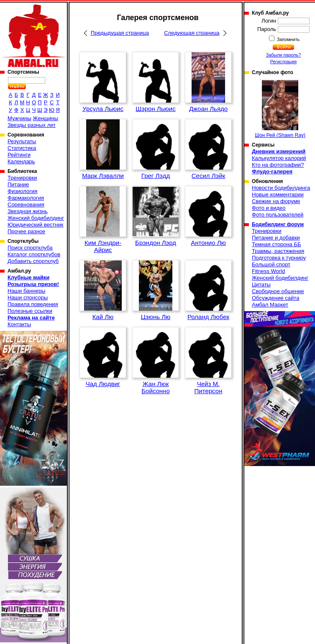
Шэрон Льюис (155, 109)
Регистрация (283, 62)
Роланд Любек (208, 317)
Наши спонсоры (28, 298)
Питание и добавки (276, 238)
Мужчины (19, 118)
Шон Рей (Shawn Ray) (280, 109)
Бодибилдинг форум (278, 224)
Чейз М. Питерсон (209, 387)
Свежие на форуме (276, 201)
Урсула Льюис (103, 109)
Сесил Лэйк (208, 176)
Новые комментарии (278, 194)
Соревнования (26, 205)
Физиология (22, 191)
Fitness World (268, 271)
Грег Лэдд (156, 176)
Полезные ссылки (30, 311)
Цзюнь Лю (156, 317)
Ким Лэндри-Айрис (103, 246)
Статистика (22, 148)
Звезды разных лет (32, 125)
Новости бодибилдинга (281, 188)
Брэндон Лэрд (156, 243)
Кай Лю (103, 317)
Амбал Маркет (270, 305)
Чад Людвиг (103, 384)
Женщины (45, 118)
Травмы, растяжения (278, 251)
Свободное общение (278, 291)
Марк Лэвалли (103, 176)
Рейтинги (19, 155)
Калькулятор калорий (279, 158)
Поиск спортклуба (30, 248)
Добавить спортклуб (33, 261)
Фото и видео (269, 208)
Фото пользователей (278, 215)
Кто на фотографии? (278, 165)
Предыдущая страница (120, 33)
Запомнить (288, 39)
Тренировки (22, 178)
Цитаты (261, 285)
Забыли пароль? (284, 55)
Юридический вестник (35, 225)
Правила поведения (33, 304)
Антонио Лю (208, 243)
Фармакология (26, 198)
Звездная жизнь (28, 211)
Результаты (22, 141)
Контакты (19, 324)
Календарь (21, 161)
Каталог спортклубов (34, 254)
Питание (18, 184)
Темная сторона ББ (277, 244)
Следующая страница (192, 33)
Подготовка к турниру (279, 258)
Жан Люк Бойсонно (156, 387)
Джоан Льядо (208, 109)
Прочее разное (26, 231)
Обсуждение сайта (275, 298)
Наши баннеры (26, 291)
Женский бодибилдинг (36, 218)
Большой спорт (271, 264)
